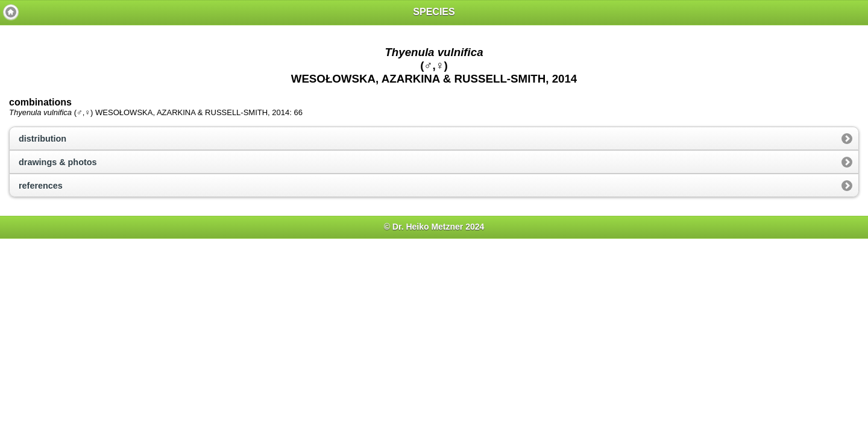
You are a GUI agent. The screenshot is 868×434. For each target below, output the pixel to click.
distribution (42, 139)
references (41, 186)
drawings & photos (58, 162)
